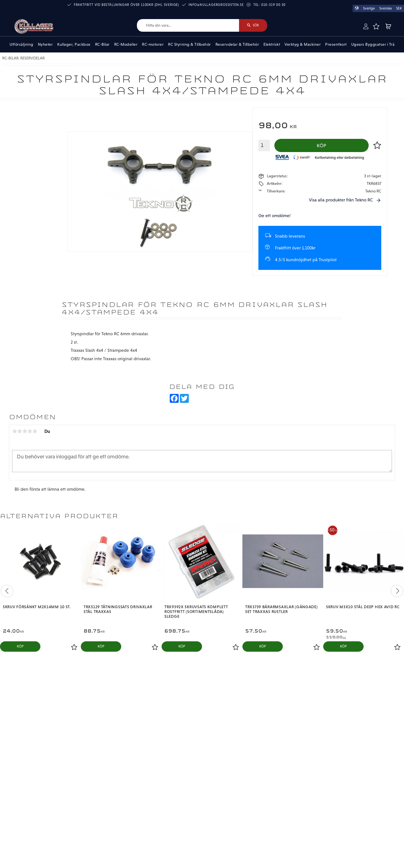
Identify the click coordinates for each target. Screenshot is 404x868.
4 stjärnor (30, 431)
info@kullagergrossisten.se (216, 5)
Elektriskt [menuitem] (272, 44)
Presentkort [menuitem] (336, 44)
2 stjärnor (20, 431)
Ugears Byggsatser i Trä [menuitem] (373, 44)
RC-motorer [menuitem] (153, 44)
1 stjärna (15, 431)
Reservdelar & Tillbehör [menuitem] (237, 44)
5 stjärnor (35, 431)
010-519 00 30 (273, 5)
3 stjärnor (25, 431)
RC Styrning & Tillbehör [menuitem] (190, 44)
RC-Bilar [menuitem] (102, 44)
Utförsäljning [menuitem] (21, 44)
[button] (376, 26)
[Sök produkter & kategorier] (188, 25)
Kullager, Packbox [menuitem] (74, 44)
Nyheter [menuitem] (45, 44)
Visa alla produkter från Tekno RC (341, 200)
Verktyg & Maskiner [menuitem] (303, 44)
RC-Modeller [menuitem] (126, 44)
